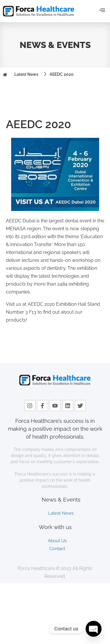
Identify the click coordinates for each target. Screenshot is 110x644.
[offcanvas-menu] (102, 10)
